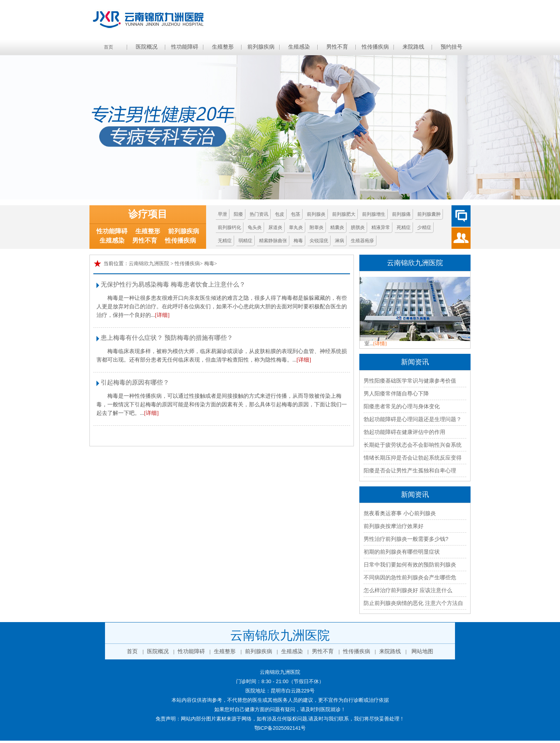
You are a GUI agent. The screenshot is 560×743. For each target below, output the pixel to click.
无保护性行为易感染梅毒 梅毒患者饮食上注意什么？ (173, 284)
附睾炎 (317, 227)
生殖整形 (223, 47)
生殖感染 (299, 47)
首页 (108, 47)
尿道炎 (275, 227)
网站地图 (422, 651)
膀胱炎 (358, 227)
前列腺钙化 (229, 227)
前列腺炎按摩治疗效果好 (394, 526)
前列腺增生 (374, 214)
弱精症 (245, 241)
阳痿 (238, 214)
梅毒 (298, 241)
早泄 (222, 214)
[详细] (162, 315)
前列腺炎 (316, 214)
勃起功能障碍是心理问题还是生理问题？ (413, 419)
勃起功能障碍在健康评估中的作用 (404, 432)
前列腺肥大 (344, 214)
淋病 (339, 241)
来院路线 (413, 47)
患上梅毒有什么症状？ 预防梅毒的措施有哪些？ (167, 338)
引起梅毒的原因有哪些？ (135, 382)
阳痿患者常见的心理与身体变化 (402, 406)
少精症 (424, 227)
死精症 (404, 227)
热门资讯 (259, 214)
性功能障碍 (185, 47)
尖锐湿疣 (319, 241)
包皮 (280, 214)
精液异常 (381, 227)
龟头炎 (255, 227)
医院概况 (147, 47)
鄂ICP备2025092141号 (280, 728)
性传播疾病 (375, 47)
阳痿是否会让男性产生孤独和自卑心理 (410, 470)
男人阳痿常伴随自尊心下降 (396, 393)
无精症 (225, 241)
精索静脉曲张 (273, 241)
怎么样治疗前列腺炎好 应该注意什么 (408, 590)
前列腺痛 (401, 214)
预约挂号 (451, 47)
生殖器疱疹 (362, 241)
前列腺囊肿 (429, 214)
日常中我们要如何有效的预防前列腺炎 (410, 565)
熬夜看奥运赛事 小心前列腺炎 (400, 513)
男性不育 (337, 47)
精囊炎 (337, 227)
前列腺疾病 (261, 47)
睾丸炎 (296, 227)
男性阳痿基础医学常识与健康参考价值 (410, 381)
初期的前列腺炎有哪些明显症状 (402, 552)
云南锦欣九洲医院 (149, 263)
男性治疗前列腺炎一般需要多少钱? (406, 539)
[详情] (380, 344)
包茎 (296, 214)
